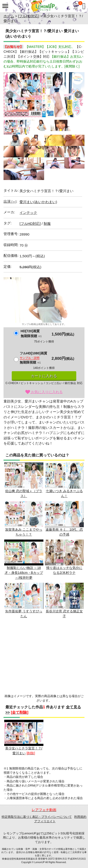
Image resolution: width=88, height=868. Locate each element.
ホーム (9, 16)
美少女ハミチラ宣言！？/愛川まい (24, 737)
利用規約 (80, 817)
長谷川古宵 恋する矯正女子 (64, 600)
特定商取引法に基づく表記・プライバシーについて (37, 817)
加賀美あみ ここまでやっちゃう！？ (24, 519)
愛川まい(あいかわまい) (38, 202)
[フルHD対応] (29, 16)
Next (78, 95)
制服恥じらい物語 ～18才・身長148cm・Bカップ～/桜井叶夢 (24, 560)
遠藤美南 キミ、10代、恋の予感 (64, 519)
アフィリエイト (45, 821)
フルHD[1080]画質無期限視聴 (33, 358)
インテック (28, 213)
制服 (47, 224)
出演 (10, 201)
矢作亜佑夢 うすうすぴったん (24, 600)
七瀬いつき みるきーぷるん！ (64, 480)
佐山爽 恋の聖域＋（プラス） (24, 480)
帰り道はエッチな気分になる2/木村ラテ (64, 557)
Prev (10, 95)
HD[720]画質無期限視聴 (31, 333)
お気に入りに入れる (44, 392)
